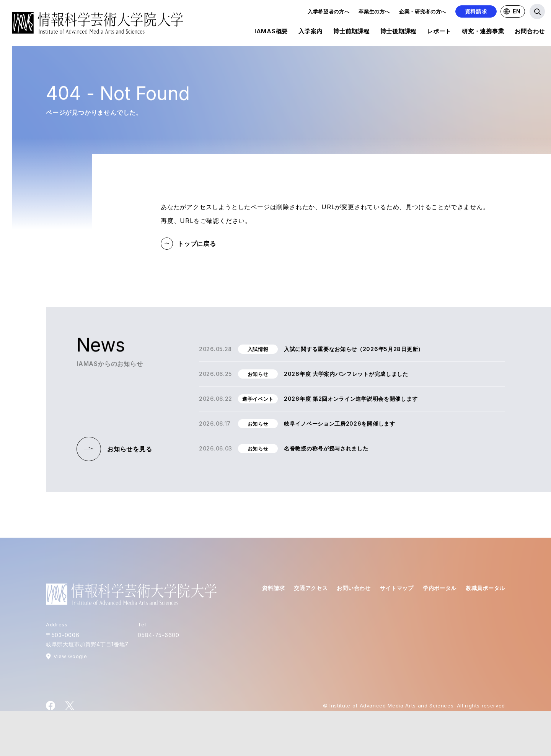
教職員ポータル (485, 588)
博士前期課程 (351, 33)
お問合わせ (530, 33)
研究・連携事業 (483, 33)
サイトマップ (397, 588)
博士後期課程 (399, 33)
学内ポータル (440, 588)
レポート (439, 33)
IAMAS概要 (271, 33)
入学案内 (311, 33)
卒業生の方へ (374, 11)
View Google (70, 656)
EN (512, 11)
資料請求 (476, 11)
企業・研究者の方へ (423, 11)
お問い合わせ (354, 588)
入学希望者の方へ (328, 11)
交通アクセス (311, 588)
